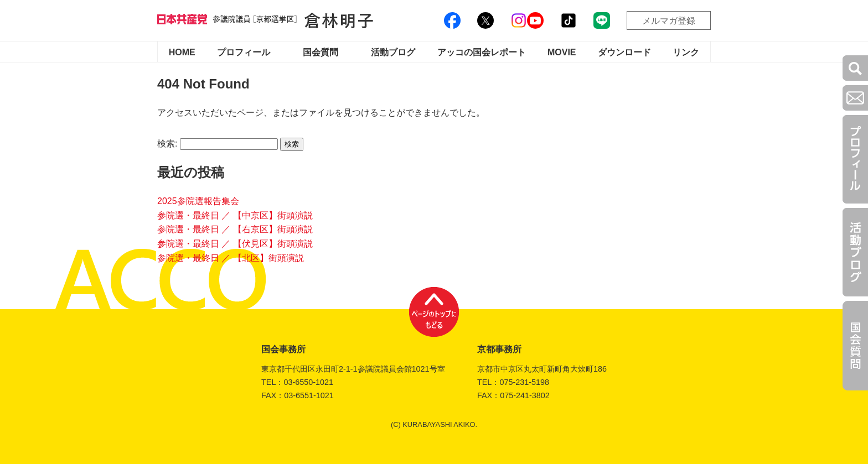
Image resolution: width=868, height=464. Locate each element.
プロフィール (244, 52)
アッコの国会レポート (482, 52)
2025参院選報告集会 (198, 201)
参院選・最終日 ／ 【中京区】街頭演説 (235, 215)
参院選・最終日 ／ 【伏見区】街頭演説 (235, 244)
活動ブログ (393, 52)
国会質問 (321, 52)
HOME (182, 52)
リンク (686, 52)
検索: (167, 144)
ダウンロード (624, 52)
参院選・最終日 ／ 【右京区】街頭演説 (235, 229)
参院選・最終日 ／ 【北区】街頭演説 (231, 258)
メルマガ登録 (669, 21)
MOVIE (562, 52)
